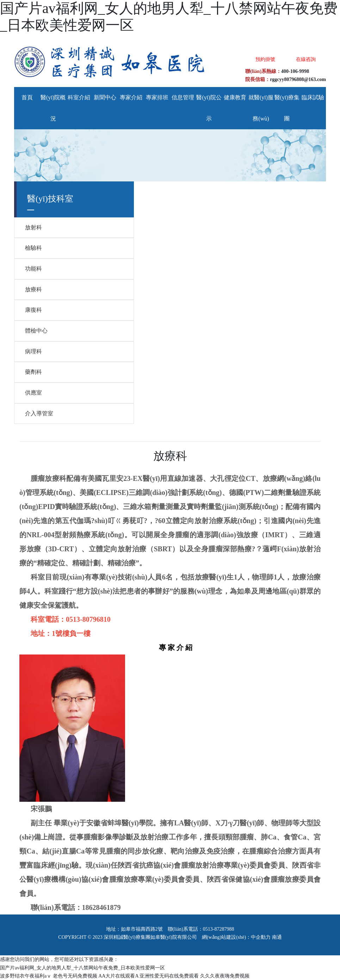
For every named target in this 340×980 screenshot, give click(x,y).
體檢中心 (36, 331)
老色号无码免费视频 (75, 976)
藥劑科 (33, 372)
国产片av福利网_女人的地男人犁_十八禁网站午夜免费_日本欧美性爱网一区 (82, 968)
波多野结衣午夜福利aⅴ (26, 976)
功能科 (33, 269)
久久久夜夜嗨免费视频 (225, 976)
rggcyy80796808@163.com (298, 79)
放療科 (33, 289)
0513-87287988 (219, 929)
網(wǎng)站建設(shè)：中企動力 (236, 937)
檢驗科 (33, 248)
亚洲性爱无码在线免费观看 (169, 976)
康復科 (33, 310)
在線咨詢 (306, 59)
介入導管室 (39, 413)
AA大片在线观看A (118, 976)
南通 (277, 937)
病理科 (33, 351)
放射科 (33, 227)
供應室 (33, 393)
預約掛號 (265, 59)
